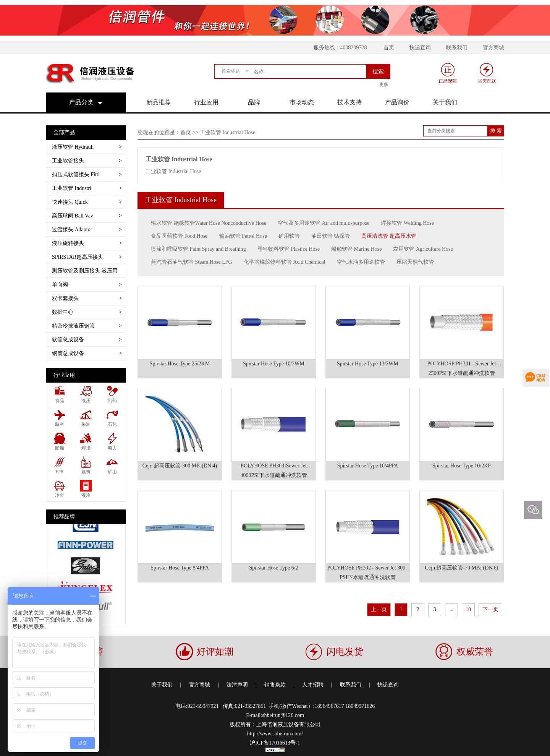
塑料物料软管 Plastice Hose (289, 249)
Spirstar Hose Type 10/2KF (462, 466)
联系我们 (457, 48)
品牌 (254, 102)
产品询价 (397, 102)
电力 (112, 448)
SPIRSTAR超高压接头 (87, 257)
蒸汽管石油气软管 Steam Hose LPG (192, 262)
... (452, 609)
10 (468, 609)
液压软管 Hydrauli (87, 147)
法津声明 (237, 685)
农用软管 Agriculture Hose (423, 249)
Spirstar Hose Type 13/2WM (368, 364)
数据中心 (87, 312)
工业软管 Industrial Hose (179, 159)
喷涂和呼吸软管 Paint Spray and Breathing (198, 249)
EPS (59, 472)
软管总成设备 (87, 340)
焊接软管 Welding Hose (407, 223)
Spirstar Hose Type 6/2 (273, 568)
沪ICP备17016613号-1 (275, 743)
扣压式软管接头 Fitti (87, 174)
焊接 (86, 448)
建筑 (86, 472)
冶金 (60, 495)
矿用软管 (289, 236)
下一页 (490, 609)
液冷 (86, 495)
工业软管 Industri (87, 188)
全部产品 (64, 132)
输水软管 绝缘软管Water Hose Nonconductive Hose (209, 223)
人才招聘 (313, 685)
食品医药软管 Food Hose (179, 236)
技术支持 (349, 102)
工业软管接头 (87, 161)
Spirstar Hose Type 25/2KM (180, 364)
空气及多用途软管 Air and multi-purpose (324, 223)
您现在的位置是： (159, 132)
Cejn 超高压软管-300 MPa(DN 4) (180, 466)
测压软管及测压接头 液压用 (87, 273)
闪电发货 (345, 652)
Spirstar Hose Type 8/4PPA (180, 568)
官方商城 (493, 48)
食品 (60, 401)
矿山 (112, 472)
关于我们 (445, 102)
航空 (60, 424)
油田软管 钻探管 (331, 236)
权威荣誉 (475, 652)
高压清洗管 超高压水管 (389, 236)
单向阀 (87, 285)
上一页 (379, 609)
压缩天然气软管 (415, 262)
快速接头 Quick (87, 202)
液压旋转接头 (87, 243)
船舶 (60, 448)
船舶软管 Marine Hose (356, 249)
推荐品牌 (64, 517)
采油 (86, 424)
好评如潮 (215, 652)
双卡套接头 (87, 298)
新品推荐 (159, 102)
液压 (86, 401)
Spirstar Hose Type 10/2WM (274, 364)
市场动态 (302, 102)
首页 (389, 48)
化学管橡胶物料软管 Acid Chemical (285, 262)
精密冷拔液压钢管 (87, 326)
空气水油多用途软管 (361, 262)
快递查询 (420, 48)
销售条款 (275, 685)
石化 (112, 424)
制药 (112, 401)
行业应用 (206, 102)
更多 (384, 84)
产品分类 (81, 102)
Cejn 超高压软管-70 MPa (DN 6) (461, 568)
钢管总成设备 (87, 353)
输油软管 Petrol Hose (243, 236)
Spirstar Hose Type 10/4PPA (368, 466)
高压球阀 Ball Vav (87, 216)
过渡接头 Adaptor (87, 230)
